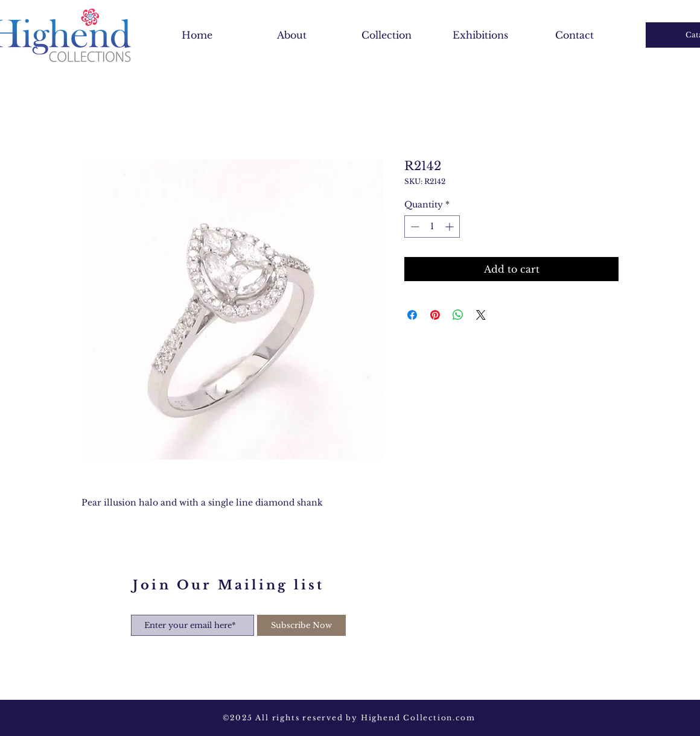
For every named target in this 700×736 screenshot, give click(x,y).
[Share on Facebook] (412, 315)
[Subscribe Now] (301, 625)
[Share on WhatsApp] (458, 315)
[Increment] (450, 227)
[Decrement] (414, 227)
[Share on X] (481, 315)
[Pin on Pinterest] (435, 315)
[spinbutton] (432, 227)
